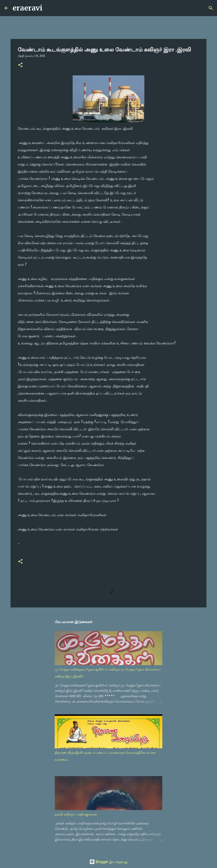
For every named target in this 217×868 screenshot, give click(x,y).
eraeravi (27, 8)
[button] (20, 65)
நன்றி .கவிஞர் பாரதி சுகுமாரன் (76, 814)
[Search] (49, 8)
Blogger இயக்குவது (109, 862)
